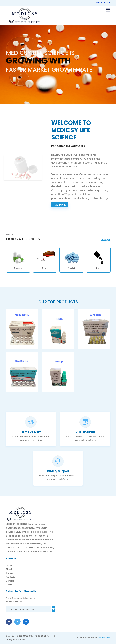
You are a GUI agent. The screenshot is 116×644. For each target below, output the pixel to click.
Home (9, 565)
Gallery (10, 573)
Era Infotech (104, 638)
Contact (10, 585)
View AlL (106, 240)
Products (10, 577)
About (9, 569)
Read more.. (60, 205)
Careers (10, 581)
